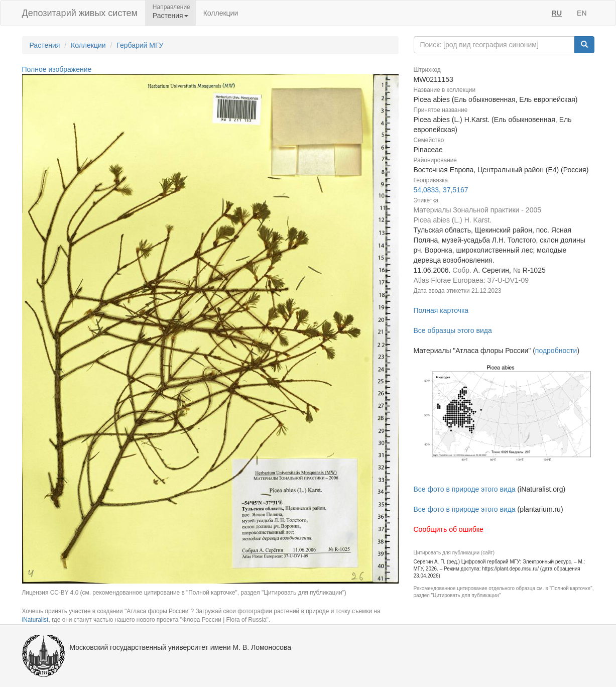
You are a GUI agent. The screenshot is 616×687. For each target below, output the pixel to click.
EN (582, 13)
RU (557, 13)
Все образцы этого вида (453, 330)
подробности (556, 351)
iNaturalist (35, 620)
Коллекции (221, 13)
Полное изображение (57, 69)
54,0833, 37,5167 (441, 190)
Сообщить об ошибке (449, 529)
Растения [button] (170, 16)
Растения (45, 45)
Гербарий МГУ (140, 45)
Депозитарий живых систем (80, 13)
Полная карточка (441, 310)
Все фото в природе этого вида (465, 489)
